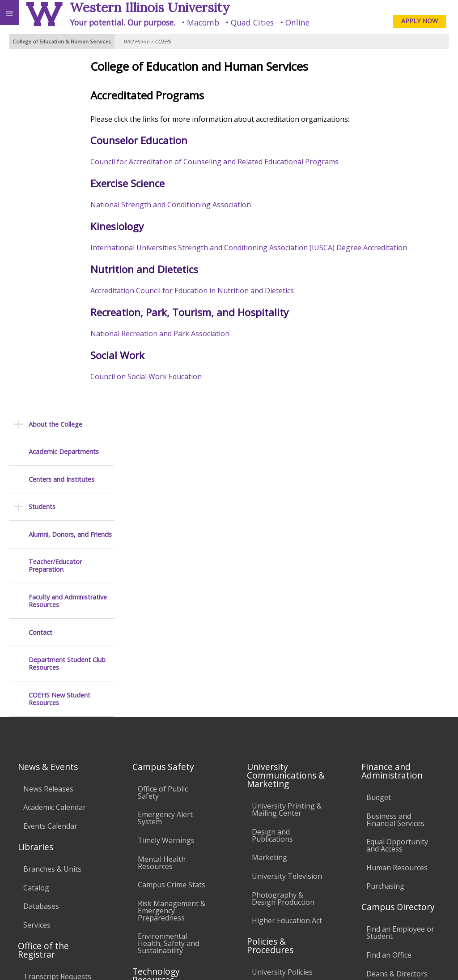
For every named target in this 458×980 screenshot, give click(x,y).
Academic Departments (64, 94)
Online (297, 22)
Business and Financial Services (395, 514)
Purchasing (385, 580)
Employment (78, 906)
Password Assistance (173, 740)
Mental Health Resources (162, 556)
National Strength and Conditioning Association (204, 205)
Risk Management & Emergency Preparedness (172, 604)
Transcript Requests (57, 670)
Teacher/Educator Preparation (55, 208)
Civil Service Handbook (271, 766)
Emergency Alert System (165, 512)
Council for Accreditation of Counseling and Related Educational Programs (248, 162)
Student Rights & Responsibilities (280, 792)
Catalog (36, 582)
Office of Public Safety (163, 486)
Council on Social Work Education (180, 377)
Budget (379, 491)
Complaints (271, 813)
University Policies (282, 666)
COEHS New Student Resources (59, 341)
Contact (40, 274)
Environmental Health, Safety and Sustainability (168, 638)
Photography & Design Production (283, 592)
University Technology (158, 788)
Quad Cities (252, 22)
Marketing (269, 552)
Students (42, 148)
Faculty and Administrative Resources (68, 243)
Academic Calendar (55, 501)
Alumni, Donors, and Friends (70, 176)
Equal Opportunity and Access (397, 539)
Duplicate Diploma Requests (54, 693)
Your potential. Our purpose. (123, 22)
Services (37, 619)
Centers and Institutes (61, 121)
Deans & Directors (397, 668)
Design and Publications (272, 529)
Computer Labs (164, 696)
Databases (41, 600)
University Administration (391, 690)
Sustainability (133, 906)
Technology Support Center (172, 763)
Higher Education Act (287, 615)
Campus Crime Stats (172, 579)
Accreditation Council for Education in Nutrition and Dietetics (227, 291)
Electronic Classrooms (157, 719)
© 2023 (268, 961)
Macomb (203, 22)
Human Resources (397, 561)
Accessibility (26, 906)
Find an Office (389, 649)
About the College (55, 66)
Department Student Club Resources (67, 306)
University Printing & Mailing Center (287, 504)
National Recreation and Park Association (193, 334)
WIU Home (136, 41)
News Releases (48, 483)
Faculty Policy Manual (288, 710)
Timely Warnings (166, 534)
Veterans (182, 906)
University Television (287, 570)
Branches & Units (52, 563)
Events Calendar (50, 520)
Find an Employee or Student (400, 627)
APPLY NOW (420, 21)
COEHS (163, 41)
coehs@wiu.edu (360, 943)
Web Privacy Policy (434, 961)
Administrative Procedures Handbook (276, 736)
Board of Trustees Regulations (283, 688)
